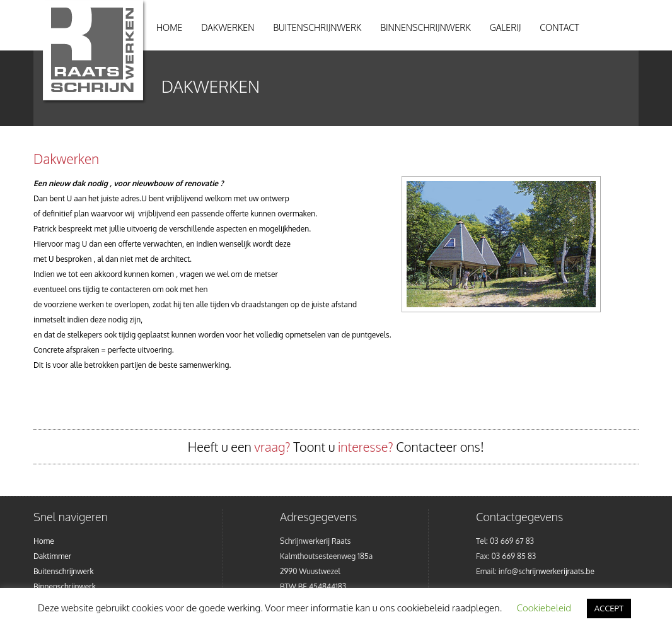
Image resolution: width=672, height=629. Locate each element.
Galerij (506, 27)
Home (169, 27)
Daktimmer (52, 556)
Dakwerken (228, 27)
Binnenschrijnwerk (425, 27)
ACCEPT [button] (609, 608)
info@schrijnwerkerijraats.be (547, 571)
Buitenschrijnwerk (317, 27)
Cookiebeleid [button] (544, 608)
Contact (559, 27)
